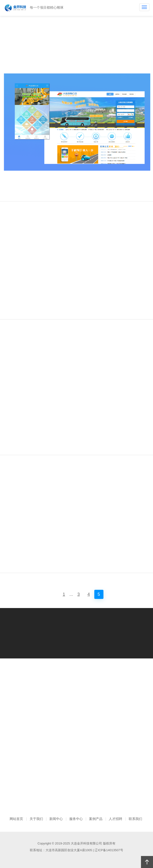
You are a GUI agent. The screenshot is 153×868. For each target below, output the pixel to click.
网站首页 (16, 819)
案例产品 (96, 819)
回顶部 (147, 862)
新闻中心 (56, 819)
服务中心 (76, 819)
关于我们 (36, 819)
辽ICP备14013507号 (109, 850)
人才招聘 (115, 819)
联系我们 (135, 819)
